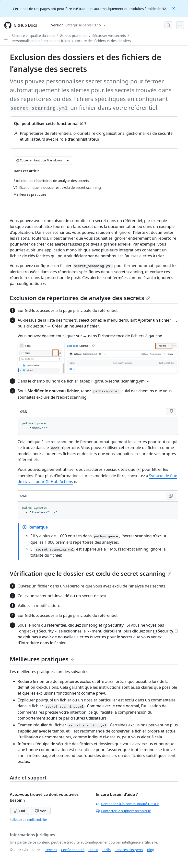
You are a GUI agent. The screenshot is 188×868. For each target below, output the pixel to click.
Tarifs (106, 850)
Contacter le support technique (123, 811)
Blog (151, 850)
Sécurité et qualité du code (33, 36)
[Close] (174, 8)
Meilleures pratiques (42, 659)
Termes (51, 850)
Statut (93, 850)
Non (41, 811)
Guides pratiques (73, 36)
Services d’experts (129, 850)
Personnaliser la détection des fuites (41, 41)
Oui (20, 811)
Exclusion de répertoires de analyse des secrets (80, 298)
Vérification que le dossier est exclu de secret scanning (91, 573)
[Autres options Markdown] (68, 160)
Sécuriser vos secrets (109, 36)
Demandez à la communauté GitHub (128, 804)
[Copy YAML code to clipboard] (171, 412)
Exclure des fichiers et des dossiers (103, 41)
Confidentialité (73, 850)
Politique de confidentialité (28, 820)
